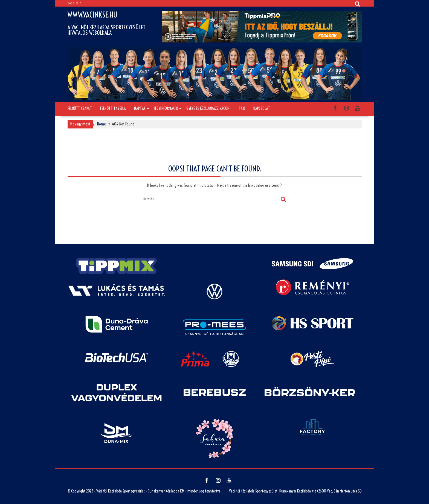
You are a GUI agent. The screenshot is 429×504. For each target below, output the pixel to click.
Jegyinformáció (166, 108)
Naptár (140, 108)
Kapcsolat (262, 108)
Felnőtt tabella (113, 108)
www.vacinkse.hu (92, 15)
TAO (242, 108)
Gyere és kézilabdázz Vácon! (208, 108)
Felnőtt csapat (80, 108)
